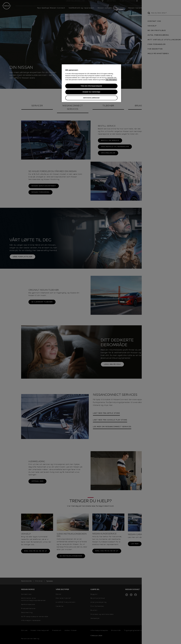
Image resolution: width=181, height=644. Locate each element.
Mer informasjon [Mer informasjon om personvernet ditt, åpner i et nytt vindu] (111, 80)
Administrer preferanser (91, 98)
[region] (91, 83)
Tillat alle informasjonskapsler (91, 86)
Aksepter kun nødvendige (91, 92)
